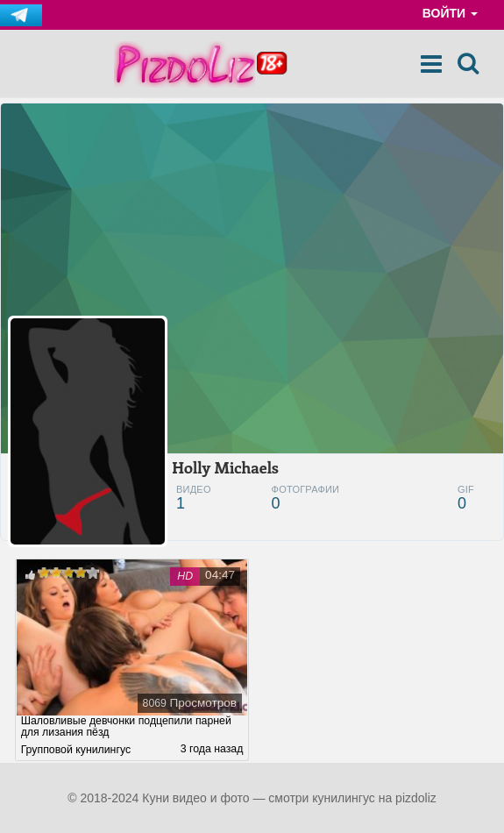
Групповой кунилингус (76, 750)
